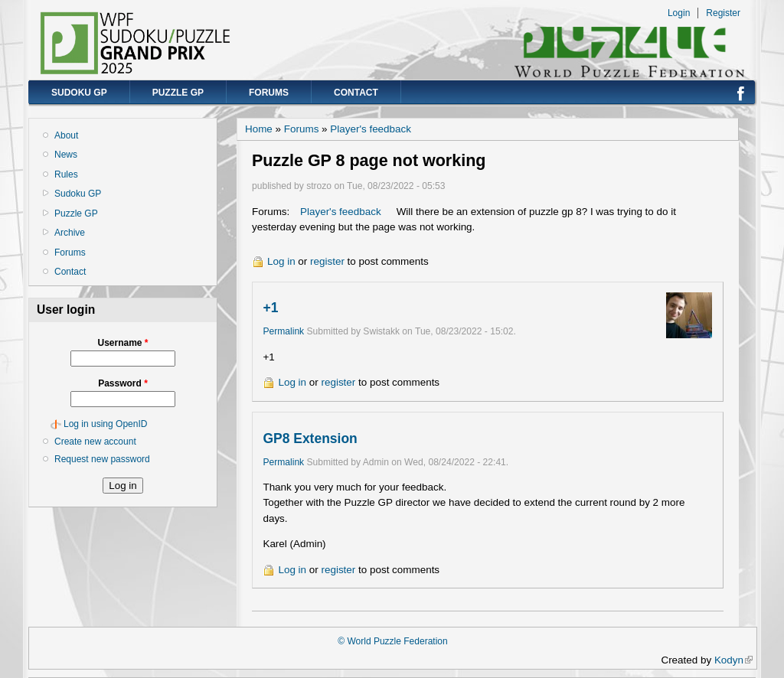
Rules (66, 174)
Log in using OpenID (105, 424)
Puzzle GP (178, 93)
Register (723, 13)
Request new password (102, 459)
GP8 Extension (310, 438)
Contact (356, 93)
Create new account (95, 442)
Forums (269, 93)
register (327, 261)
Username (122, 343)
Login (679, 13)
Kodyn (733, 660)
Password (123, 383)
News (66, 155)
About (66, 135)
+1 (270, 308)
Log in (281, 261)
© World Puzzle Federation (392, 641)
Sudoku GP (79, 93)
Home (259, 129)
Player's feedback (371, 129)
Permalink (283, 331)
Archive (70, 233)
